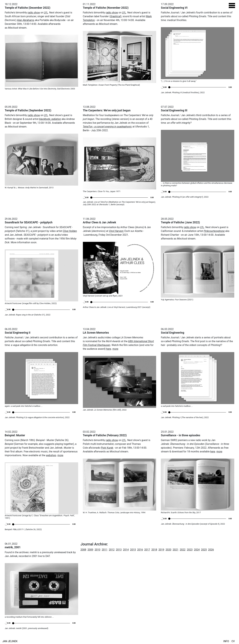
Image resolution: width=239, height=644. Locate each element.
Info (226, 641)
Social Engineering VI (174, 8)
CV (233, 641)
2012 (112, 550)
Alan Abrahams (26, 20)
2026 (211, 550)
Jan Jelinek (10, 641)
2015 (133, 550)
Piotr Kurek (107, 448)
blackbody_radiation (50, 119)
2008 (83, 550)
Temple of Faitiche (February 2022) (105, 435)
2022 (183, 550)
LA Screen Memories (96, 333)
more (115, 349)
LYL (46, 13)
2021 (176, 550)
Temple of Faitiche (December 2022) (28, 8)
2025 (204, 550)
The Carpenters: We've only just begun (107, 110)
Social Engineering (172, 333)
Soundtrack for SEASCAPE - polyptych (29, 222)
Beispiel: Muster (15, 435)
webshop (51, 455)
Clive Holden (70, 231)
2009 (90, 550)
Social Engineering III (174, 110)
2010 (98, 550)
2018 (154, 550)
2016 (140, 550)
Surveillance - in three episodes (181, 435)
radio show (34, 13)
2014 (126, 550)
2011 (105, 550)
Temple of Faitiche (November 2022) (106, 8)
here (109, 349)
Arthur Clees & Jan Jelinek (100, 222)
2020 (168, 550)
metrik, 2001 (13, 547)
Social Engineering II (18, 333)
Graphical (115, 16)
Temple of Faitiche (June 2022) (180, 222)
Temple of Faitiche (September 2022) (28, 110)
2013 (119, 550)
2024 (197, 550)
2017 (147, 550)
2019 (161, 550)
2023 (190, 550)
